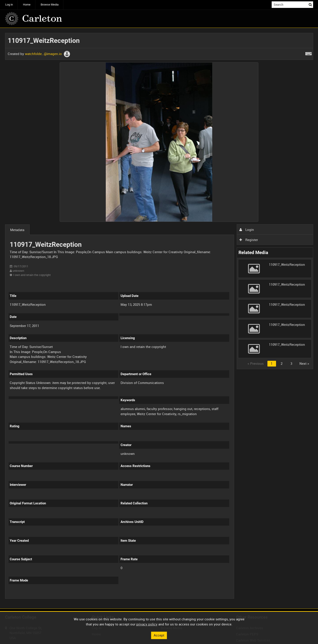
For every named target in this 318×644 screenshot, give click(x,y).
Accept (159, 635)
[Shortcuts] (309, 53)
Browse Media (50, 5)
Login (247, 230)
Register (249, 240)
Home (27, 5)
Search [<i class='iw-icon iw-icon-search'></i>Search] (310, 4)
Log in (9, 5)
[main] (159, 318)
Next (304, 363)
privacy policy (147, 624)
